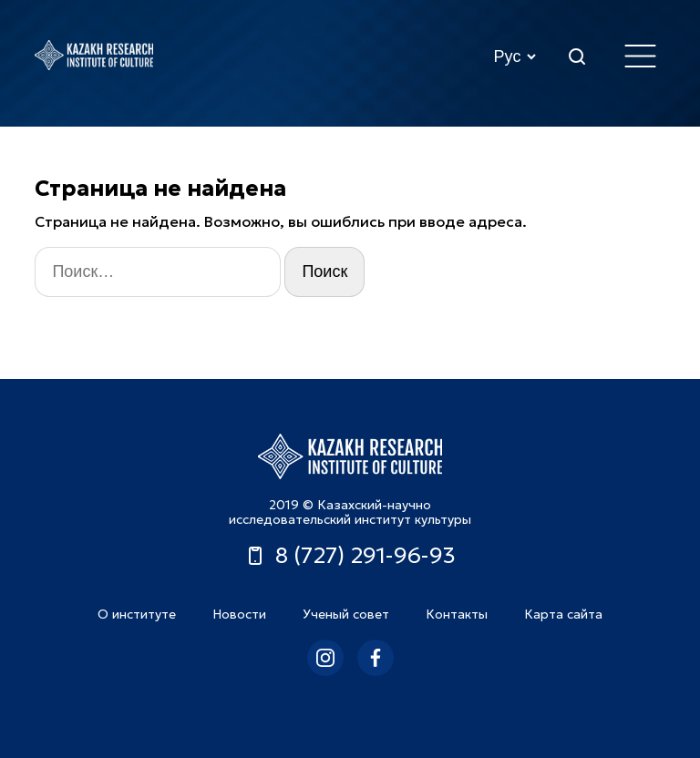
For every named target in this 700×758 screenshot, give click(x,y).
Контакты (457, 614)
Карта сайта (563, 614)
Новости (239, 614)
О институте (137, 614)
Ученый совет (346, 614)
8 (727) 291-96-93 (350, 556)
